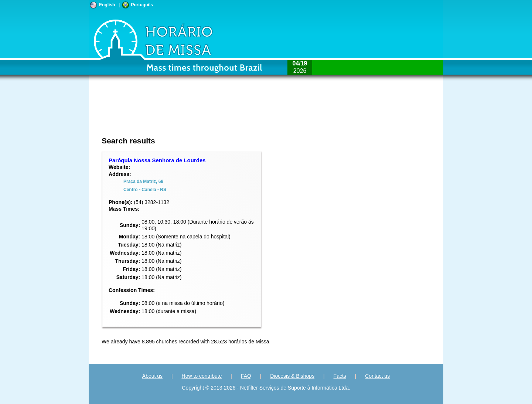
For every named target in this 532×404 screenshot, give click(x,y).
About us (152, 376)
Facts (340, 376)
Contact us (377, 376)
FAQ (246, 376)
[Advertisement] (217, 113)
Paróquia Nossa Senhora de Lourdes (157, 160)
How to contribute (202, 376)
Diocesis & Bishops (292, 376)
